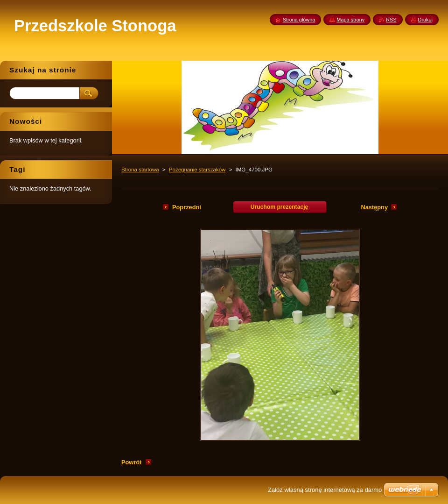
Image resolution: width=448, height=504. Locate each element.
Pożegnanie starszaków (197, 170)
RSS (391, 20)
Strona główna (299, 20)
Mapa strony (350, 20)
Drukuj (425, 20)
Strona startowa (140, 170)
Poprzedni (187, 207)
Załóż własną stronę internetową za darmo (325, 490)
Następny (374, 207)
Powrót (131, 462)
